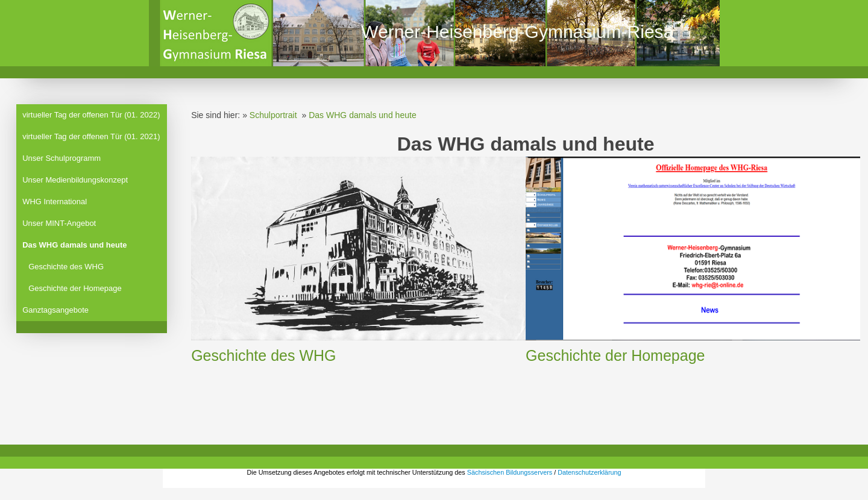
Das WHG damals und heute (74, 245)
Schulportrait (273, 115)
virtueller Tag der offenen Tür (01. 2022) (91, 115)
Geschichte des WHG (66, 267)
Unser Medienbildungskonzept (75, 180)
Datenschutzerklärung (589, 472)
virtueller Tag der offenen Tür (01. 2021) (91, 136)
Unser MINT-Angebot (59, 223)
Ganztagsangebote (55, 310)
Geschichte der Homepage (75, 288)
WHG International (55, 202)
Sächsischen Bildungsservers (510, 472)
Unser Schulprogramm (61, 158)
